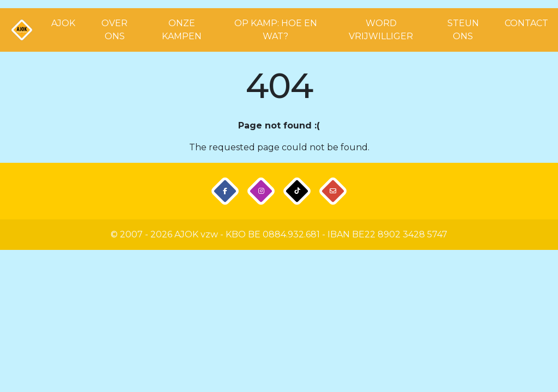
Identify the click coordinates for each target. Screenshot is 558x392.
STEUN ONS (463, 30)
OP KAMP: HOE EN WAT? (276, 30)
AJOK (63, 23)
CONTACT (526, 23)
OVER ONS (114, 30)
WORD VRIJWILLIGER (381, 30)
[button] (225, 191)
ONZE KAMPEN (182, 30)
